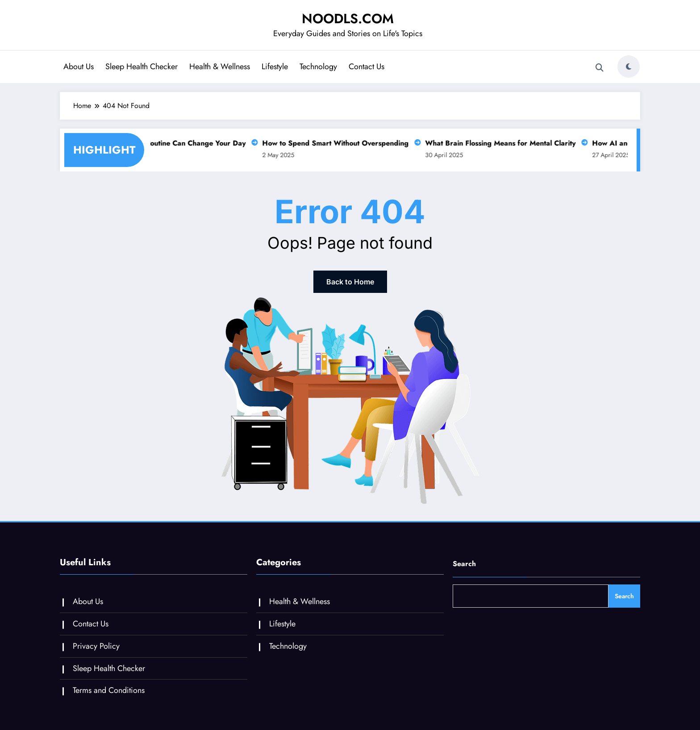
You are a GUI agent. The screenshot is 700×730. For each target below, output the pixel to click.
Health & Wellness (220, 67)
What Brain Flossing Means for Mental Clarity (502, 143)
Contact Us (367, 67)
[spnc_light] (629, 67)
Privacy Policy (96, 646)
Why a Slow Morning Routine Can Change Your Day (162, 143)
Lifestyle (275, 67)
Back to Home (350, 282)
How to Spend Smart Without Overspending (337, 143)
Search (464, 564)
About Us (79, 67)
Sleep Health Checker (142, 67)
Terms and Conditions (109, 690)
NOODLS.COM (348, 19)
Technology (318, 67)
